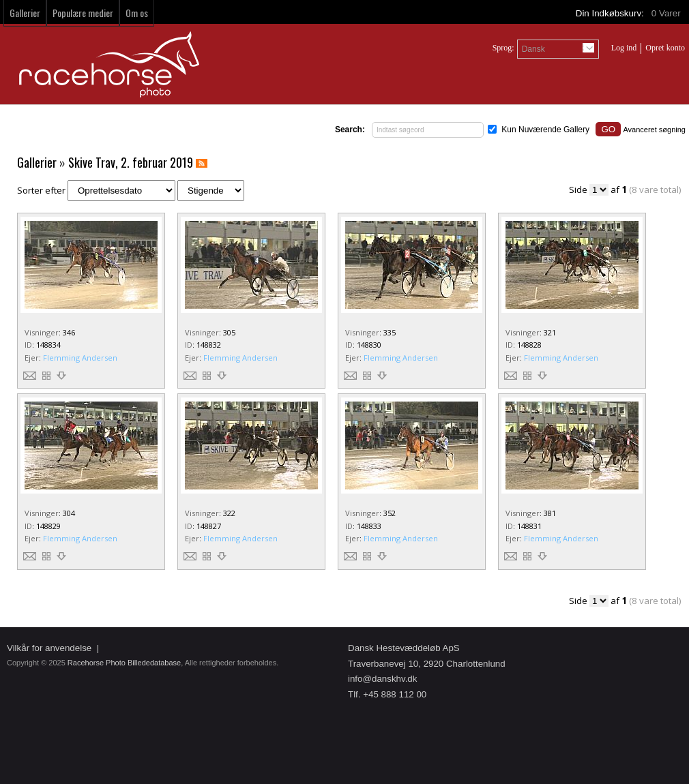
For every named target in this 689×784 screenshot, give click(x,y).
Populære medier (83, 13)
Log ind (624, 48)
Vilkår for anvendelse (49, 648)
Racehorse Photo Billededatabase (124, 663)
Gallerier (25, 13)
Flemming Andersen (80, 358)
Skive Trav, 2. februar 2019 (131, 162)
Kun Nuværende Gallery (545, 130)
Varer (667, 13)
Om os (137, 13)
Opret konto (665, 48)
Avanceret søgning (654, 130)
